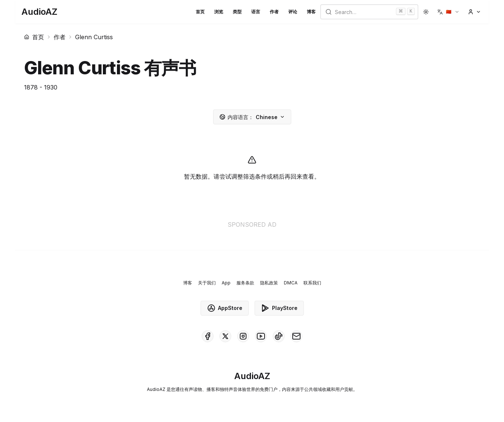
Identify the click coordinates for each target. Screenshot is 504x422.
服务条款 (245, 283)
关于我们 (207, 283)
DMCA (291, 283)
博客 (311, 12)
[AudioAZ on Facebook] (208, 336)
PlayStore (279, 308)
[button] (448, 12)
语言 (256, 12)
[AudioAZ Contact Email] (296, 336)
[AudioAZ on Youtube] (261, 336)
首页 (200, 12)
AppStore (225, 308)
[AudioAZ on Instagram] (243, 336)
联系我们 (312, 283)
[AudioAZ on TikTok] (279, 336)
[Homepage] (39, 12)
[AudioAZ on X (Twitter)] (225, 336)
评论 (293, 12)
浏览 (219, 12)
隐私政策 (269, 283)
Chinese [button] (252, 117)
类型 (237, 12)
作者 (274, 12)
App (226, 283)
